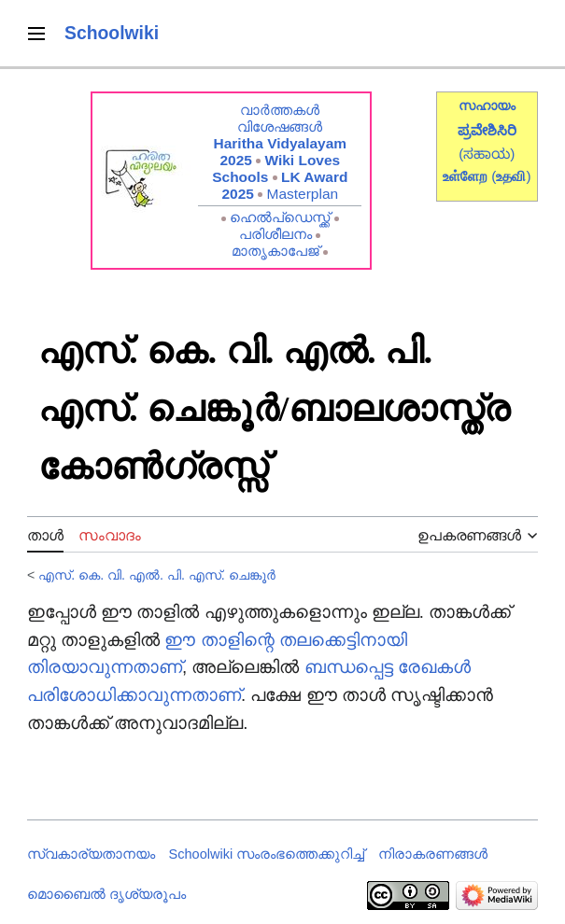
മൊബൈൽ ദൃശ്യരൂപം (106, 894)
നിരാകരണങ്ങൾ (433, 854)
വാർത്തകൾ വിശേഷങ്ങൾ (280, 118)
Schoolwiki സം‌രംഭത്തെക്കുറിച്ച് (267, 854)
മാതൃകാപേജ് (275, 251)
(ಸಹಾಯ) (487, 154)
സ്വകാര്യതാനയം (91, 854)
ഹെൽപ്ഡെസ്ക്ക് (280, 217)
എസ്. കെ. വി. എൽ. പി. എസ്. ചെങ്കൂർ (156, 575)
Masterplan (303, 194)
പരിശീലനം (275, 234)
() (511, 176)
